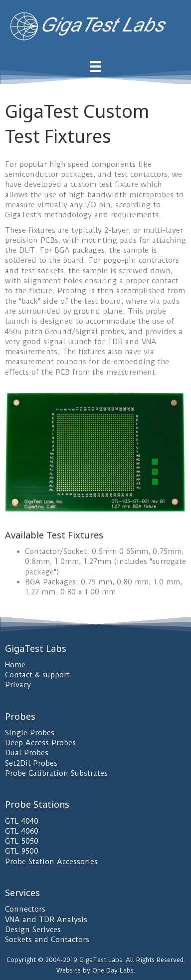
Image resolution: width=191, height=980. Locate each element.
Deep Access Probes (40, 743)
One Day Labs (113, 970)
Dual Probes (27, 753)
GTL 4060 (22, 831)
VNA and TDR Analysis (46, 920)
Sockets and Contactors (47, 940)
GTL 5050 (22, 841)
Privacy (18, 685)
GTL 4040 (22, 821)
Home (15, 665)
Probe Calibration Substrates (56, 773)
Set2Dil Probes (31, 763)
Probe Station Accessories (51, 862)
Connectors (25, 909)
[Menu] (95, 66)
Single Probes (30, 733)
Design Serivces (33, 930)
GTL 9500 (22, 851)
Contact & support (37, 675)
